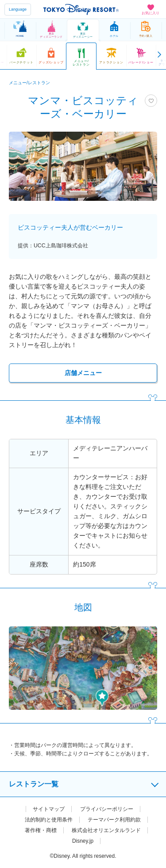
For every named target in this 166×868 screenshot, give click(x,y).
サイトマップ (49, 809)
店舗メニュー (83, 373)
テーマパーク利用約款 (114, 820)
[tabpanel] (83, 166)
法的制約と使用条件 (49, 820)
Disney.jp (83, 841)
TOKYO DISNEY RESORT (81, 9)
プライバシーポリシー (107, 809)
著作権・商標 (41, 830)
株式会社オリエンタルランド (106, 830)
